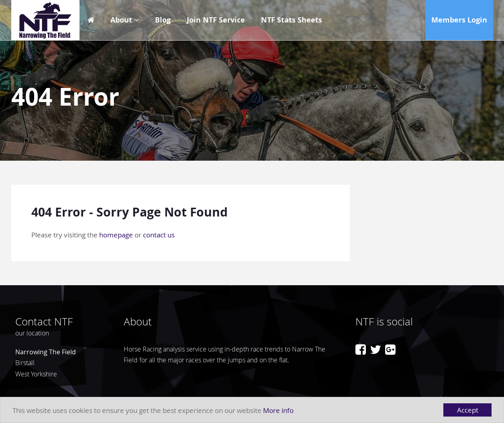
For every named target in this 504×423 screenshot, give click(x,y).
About (121, 20)
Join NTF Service (216, 20)
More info (278, 410)
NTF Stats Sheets (292, 20)
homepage (116, 235)
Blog (163, 20)
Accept (468, 410)
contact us (159, 235)
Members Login (459, 20)
